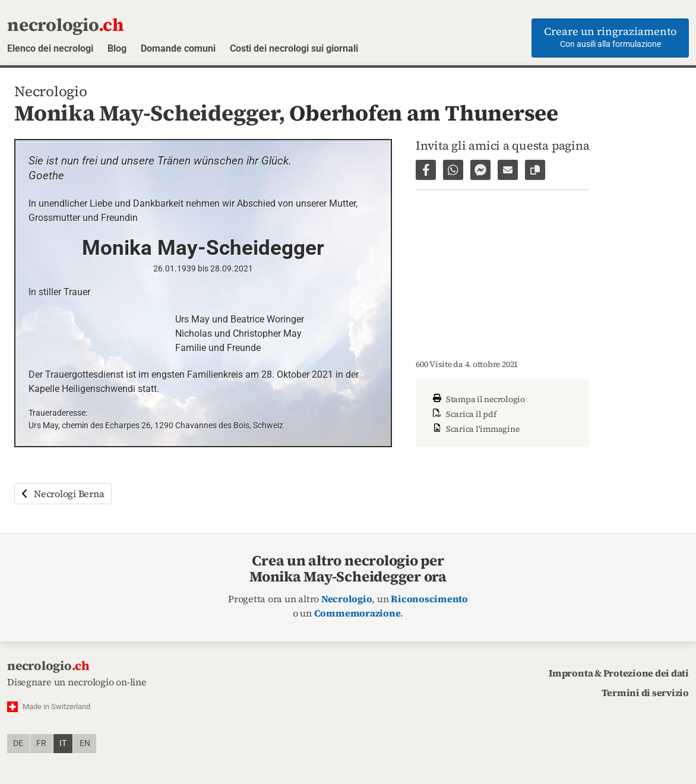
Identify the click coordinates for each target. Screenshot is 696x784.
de (18, 743)
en (85, 743)
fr (41, 743)
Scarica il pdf (463, 414)
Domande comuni (178, 48)
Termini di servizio (645, 693)
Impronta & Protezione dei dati (619, 673)
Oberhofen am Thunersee (424, 113)
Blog (117, 48)
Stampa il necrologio (477, 399)
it (63, 743)
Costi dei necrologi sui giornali (294, 48)
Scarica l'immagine (474, 429)
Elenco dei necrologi (50, 48)
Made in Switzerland (56, 706)
